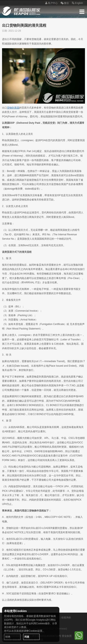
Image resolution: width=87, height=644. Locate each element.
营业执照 (67, 636)
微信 (64, 3)
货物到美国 (13, 108)
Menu (82, 12)
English (77, 3)
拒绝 (8, 637)
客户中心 (51, 3)
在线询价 (66, 618)
